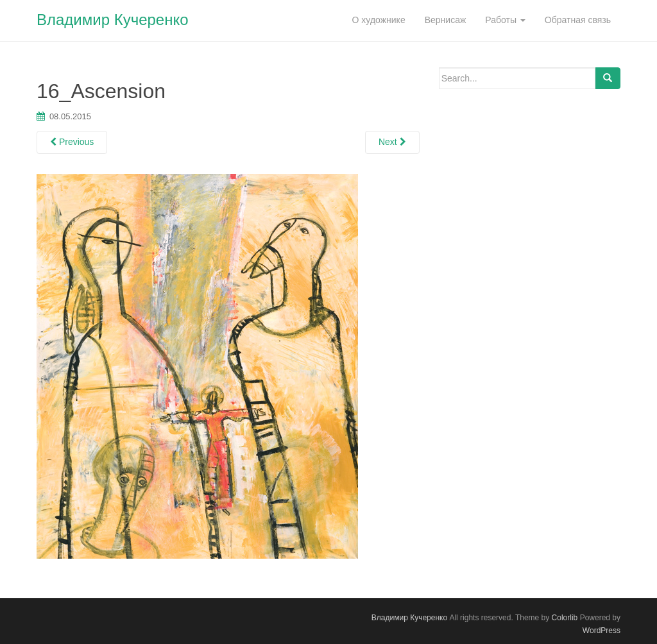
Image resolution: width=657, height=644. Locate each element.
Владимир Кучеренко (113, 20)
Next (392, 142)
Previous (72, 142)
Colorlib (565, 618)
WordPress (602, 631)
